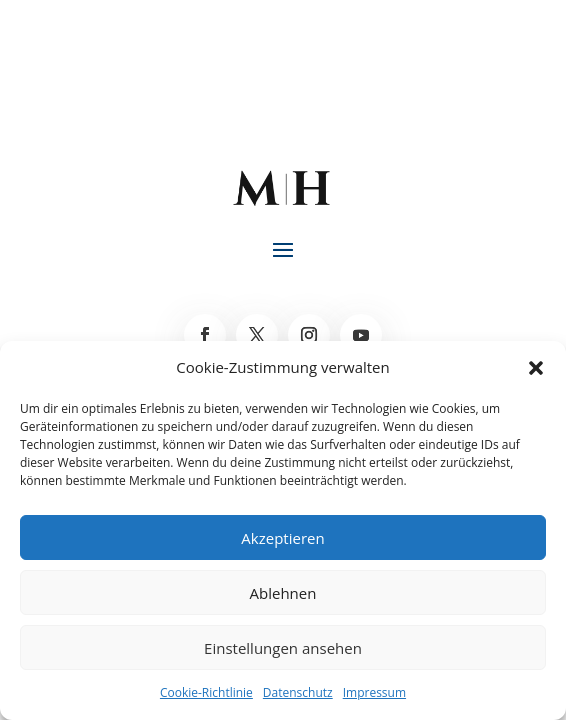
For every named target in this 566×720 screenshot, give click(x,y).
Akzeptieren (282, 538)
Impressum (374, 692)
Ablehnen (283, 593)
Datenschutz (298, 692)
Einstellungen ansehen (283, 648)
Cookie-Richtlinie (206, 692)
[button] (536, 368)
